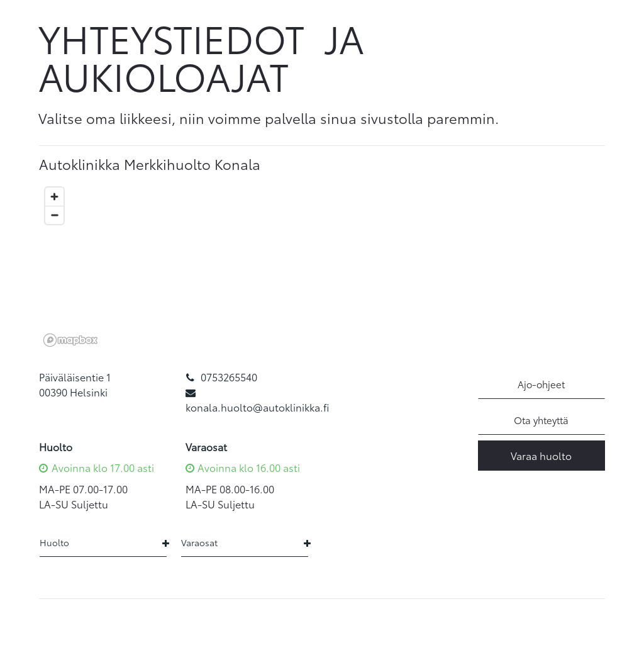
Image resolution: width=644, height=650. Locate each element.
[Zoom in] (54, 197)
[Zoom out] (54, 215)
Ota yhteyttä (541, 420)
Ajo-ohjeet (541, 384)
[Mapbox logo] (70, 340)
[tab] (322, 164)
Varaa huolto (541, 455)
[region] (322, 266)
